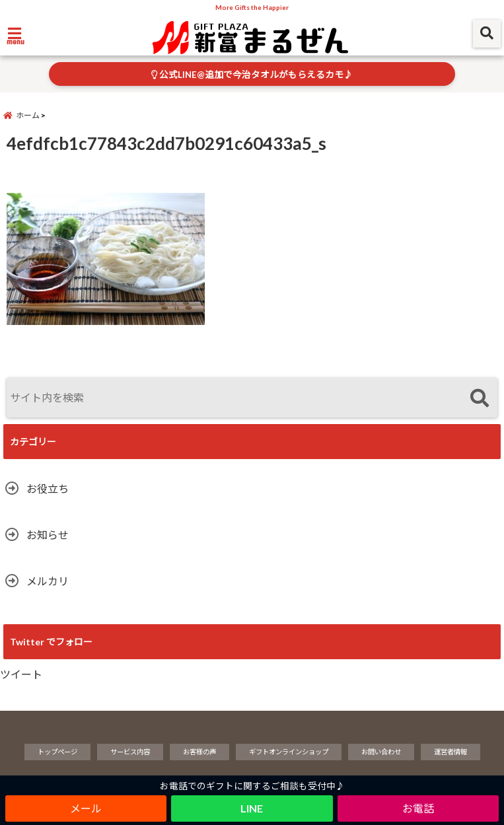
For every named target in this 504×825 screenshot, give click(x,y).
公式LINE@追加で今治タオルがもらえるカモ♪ (252, 75)
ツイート (21, 674)
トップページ (57, 752)
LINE (252, 808)
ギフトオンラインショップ (289, 752)
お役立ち (48, 488)
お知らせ (48, 535)
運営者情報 (450, 752)
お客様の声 (199, 752)
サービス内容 (130, 752)
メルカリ (48, 581)
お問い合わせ (381, 752)
